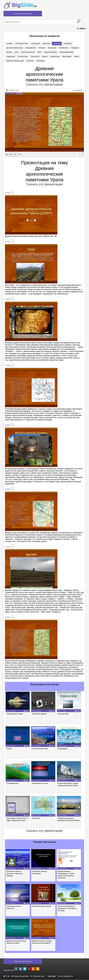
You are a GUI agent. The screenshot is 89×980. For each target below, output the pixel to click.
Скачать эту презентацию (44, 84)
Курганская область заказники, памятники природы (14, 874)
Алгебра (9, 44)
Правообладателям (20, 976)
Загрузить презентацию (23, 14)
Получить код (12, 90)
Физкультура (54, 56)
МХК (16, 52)
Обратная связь (38, 976)
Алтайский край (12, 784)
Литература (52, 48)
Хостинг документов (65, 976)
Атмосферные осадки (14, 714)
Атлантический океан (40, 749)
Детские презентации (14, 48)
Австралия (36, 818)
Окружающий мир (66, 52)
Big (24, 5)
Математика (63, 48)
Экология (30, 61)
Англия (9, 749)
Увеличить (78, 90)
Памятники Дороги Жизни (42, 906)
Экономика (40, 61)
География (56, 44)
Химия (76, 56)
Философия (66, 56)
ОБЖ (39, 52)
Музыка (9, 52)
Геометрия (67, 44)
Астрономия (35, 44)
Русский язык (23, 56)
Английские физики (39, 714)
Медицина (74, 48)
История (41, 48)
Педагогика (10, 56)
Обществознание (50, 52)
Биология (46, 44)
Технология (35, 56)
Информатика (30, 48)
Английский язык (22, 44)
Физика (44, 56)
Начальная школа (28, 52)
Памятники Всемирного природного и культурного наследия (67, 908)
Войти (81, 29)
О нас (7, 976)
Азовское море (63, 714)
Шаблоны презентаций (15, 61)
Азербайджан (63, 749)
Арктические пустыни (40, 784)
